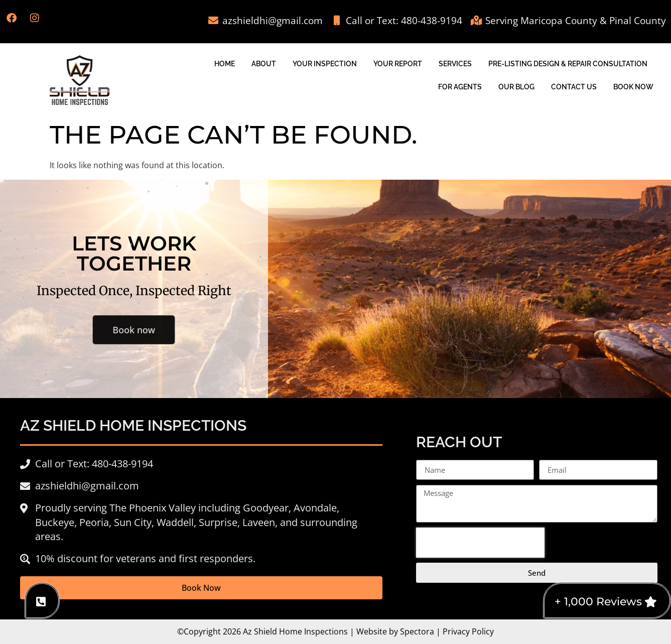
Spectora (417, 631)
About (264, 63)
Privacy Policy (468, 631)
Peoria (94, 522)
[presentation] (480, 543)
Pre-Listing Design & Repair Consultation (568, 63)
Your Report (398, 63)
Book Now (633, 87)
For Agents (460, 87)
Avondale (315, 508)
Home (225, 63)
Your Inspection (325, 63)
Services (455, 63)
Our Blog (516, 87)
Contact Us (574, 87)
